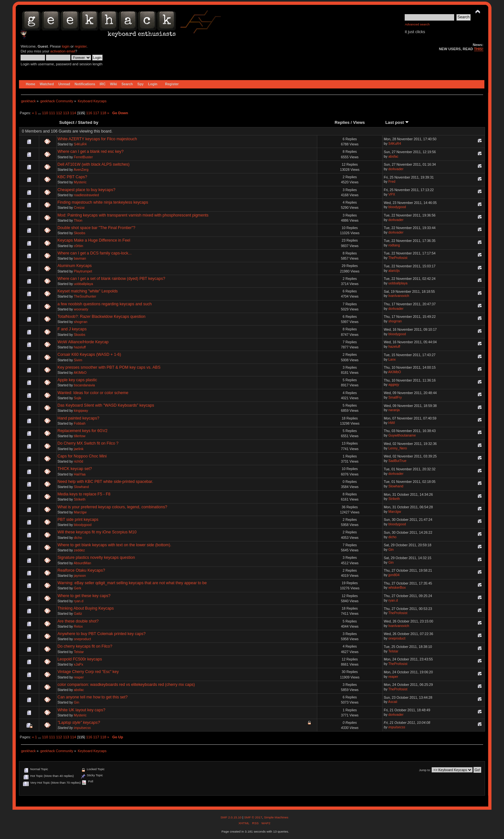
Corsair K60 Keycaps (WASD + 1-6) (89, 355)
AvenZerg (81, 170)
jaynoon (80, 576)
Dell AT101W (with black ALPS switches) (94, 164)
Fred (392, 181)
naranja (394, 410)
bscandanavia (84, 385)
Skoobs (80, 233)
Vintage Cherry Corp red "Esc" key (88, 672)
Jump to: (425, 770)
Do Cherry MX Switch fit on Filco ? (88, 443)
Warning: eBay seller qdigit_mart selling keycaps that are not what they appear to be (132, 583)
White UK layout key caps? (81, 710)
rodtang (394, 245)
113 (66, 113)
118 (103, 113)
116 (89, 113)
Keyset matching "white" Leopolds (88, 291)
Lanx (392, 359)
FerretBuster (83, 157)
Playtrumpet (83, 271)
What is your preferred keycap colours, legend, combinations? (113, 507)
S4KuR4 (80, 144)
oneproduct (82, 639)
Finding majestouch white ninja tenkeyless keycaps (103, 202)
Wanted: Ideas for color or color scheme (93, 393)
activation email (63, 51)
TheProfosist (398, 258)
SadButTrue (397, 461)
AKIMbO (80, 373)
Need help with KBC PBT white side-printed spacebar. (105, 482)
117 (96, 113)
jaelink (79, 449)
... (40, 113)
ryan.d (79, 601)
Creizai (79, 207)
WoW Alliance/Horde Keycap (83, 342)
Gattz (78, 613)
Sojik (78, 398)
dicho (78, 538)
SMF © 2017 (253, 817)
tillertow (80, 436)
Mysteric (80, 182)
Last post (397, 122)
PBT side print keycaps (78, 520)
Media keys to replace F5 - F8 (84, 494)
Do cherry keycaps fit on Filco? (85, 646)
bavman (80, 258)
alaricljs (394, 271)
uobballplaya (84, 284)
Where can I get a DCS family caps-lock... (95, 253)
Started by (88, 122)
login (66, 46)
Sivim (78, 360)
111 (52, 113)
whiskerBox (397, 587)
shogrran (81, 322)
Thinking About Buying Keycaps (86, 608)
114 (73, 113)
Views (359, 122)
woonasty (81, 309)
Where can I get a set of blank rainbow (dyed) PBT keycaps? (111, 279)
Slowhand (81, 487)
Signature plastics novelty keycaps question (96, 558)
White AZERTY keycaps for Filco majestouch (97, 139)
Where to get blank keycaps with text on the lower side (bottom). (114, 545)
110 (45, 113)
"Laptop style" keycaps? (79, 723)
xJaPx (79, 664)
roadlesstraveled (86, 195)
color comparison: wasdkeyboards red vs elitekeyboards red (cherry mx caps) (126, 685)
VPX (392, 194)
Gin (391, 549)
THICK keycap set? (75, 469)
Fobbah (80, 423)
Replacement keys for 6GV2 (83, 431)
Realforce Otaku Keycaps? (81, 570)
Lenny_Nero (398, 448)
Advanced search (417, 24)
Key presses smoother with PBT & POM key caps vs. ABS (109, 367)
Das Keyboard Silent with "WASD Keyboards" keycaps (106, 405)
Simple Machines (276, 817)
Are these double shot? (78, 621)
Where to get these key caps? (84, 596)
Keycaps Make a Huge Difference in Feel (94, 240)
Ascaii (393, 702)
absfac (393, 156)
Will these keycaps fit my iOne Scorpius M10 (97, 532)
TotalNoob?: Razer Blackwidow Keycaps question (102, 317)
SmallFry (395, 397)
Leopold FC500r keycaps (80, 659)
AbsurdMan (82, 563)
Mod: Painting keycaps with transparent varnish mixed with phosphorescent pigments (133, 215)
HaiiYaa (80, 474)
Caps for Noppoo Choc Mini (82, 456)
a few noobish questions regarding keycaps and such (105, 304)
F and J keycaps (72, 329)
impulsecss (82, 728)
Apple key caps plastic (77, 380)
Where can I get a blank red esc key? (91, 152)
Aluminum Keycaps (75, 266)
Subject (67, 122)
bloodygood (397, 207)
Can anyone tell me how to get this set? (93, 697)
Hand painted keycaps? (78, 418)
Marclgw (80, 512)
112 (59, 113)
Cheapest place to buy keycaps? (86, 190)
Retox (78, 626)
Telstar (79, 652)
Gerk (78, 588)
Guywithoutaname (402, 435)
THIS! (479, 49)
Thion (78, 220)
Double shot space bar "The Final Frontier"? (96, 228)
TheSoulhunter (85, 296)
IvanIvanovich (399, 296)
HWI (392, 423)
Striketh (80, 499)
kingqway (81, 410)
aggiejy (394, 384)
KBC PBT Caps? (72, 177)
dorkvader (396, 169)
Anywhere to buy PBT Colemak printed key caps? (102, 634)
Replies (342, 122)
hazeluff (80, 347)
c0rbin (79, 246)
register (81, 46)
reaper (79, 677)
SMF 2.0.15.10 (231, 817)
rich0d (79, 461)
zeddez (79, 550)
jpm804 (394, 575)
